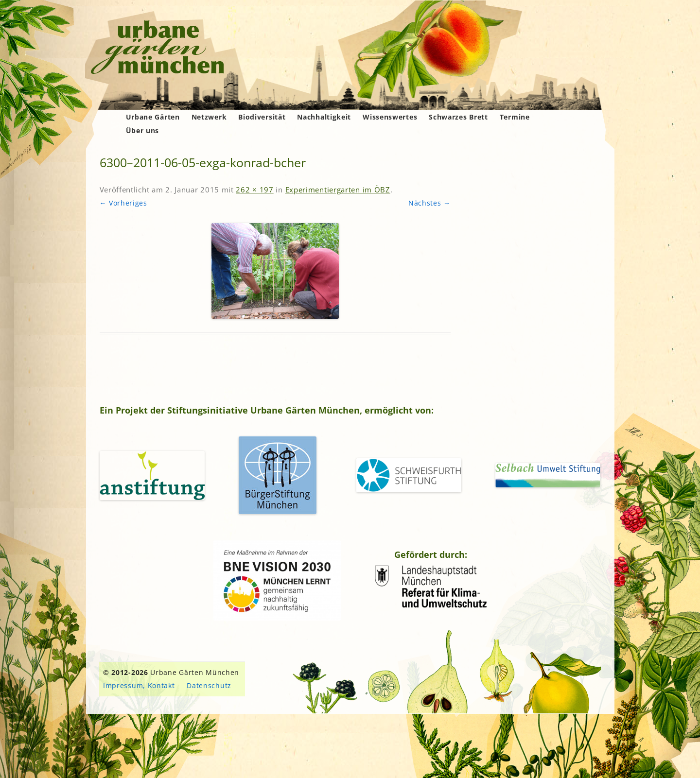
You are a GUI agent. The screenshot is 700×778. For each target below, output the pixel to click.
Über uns (143, 130)
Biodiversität (262, 117)
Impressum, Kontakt (139, 685)
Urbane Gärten (153, 117)
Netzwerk (209, 117)
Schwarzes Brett (458, 117)
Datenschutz (209, 685)
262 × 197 (254, 190)
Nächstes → (429, 203)
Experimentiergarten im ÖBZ (338, 190)
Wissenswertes (390, 117)
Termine (515, 117)
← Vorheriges (123, 203)
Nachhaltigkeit (324, 117)
